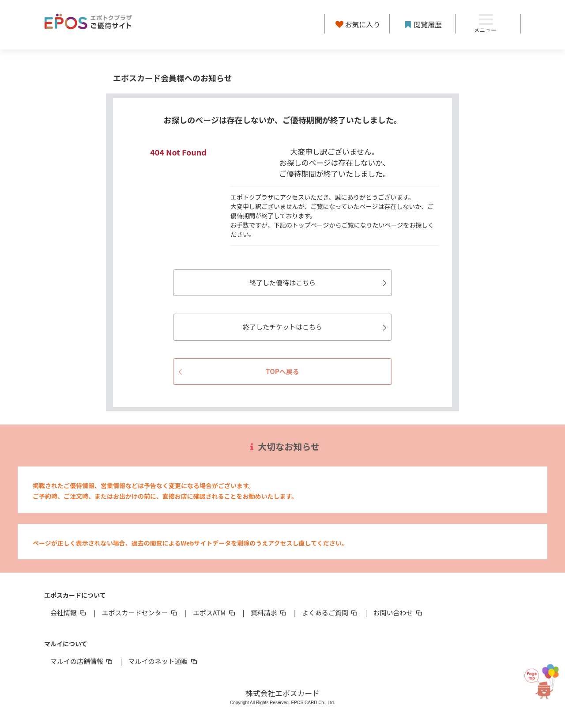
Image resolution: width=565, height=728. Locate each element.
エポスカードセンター (140, 612)
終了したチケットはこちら (316, 327)
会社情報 (69, 612)
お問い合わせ (399, 612)
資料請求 (269, 612)
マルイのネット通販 (163, 661)
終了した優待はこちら (319, 282)
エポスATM (215, 612)
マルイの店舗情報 (82, 661)
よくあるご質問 (330, 612)
